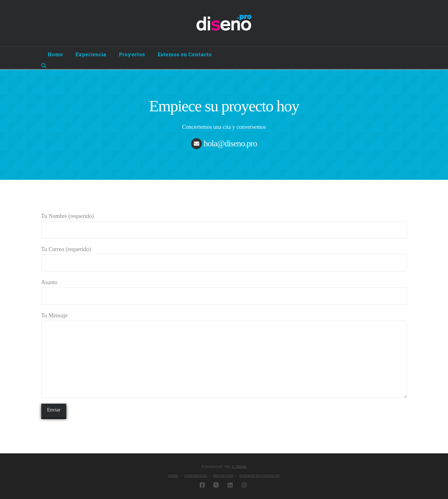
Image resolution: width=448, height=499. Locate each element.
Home (173, 476)
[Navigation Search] (45, 66)
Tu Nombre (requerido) (224, 223)
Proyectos (223, 476)
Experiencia (196, 476)
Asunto (224, 290)
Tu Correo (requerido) (224, 257)
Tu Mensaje (224, 320)
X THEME (239, 466)
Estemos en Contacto (260, 476)
